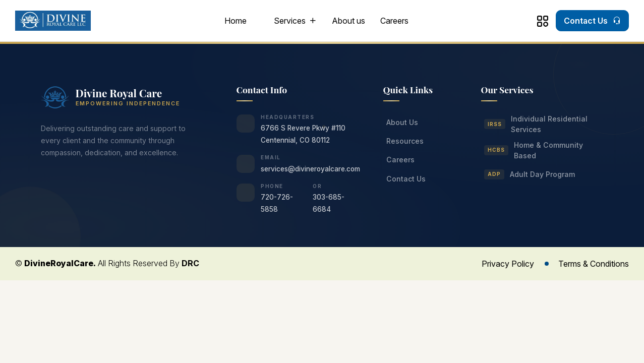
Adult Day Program (530, 174)
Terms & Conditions (594, 264)
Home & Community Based (534, 150)
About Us (402, 122)
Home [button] (236, 21)
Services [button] (290, 21)
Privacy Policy (508, 264)
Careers (394, 21)
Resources (405, 141)
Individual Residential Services (536, 124)
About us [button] (348, 21)
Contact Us (406, 179)
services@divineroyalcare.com (310, 169)
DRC (190, 263)
